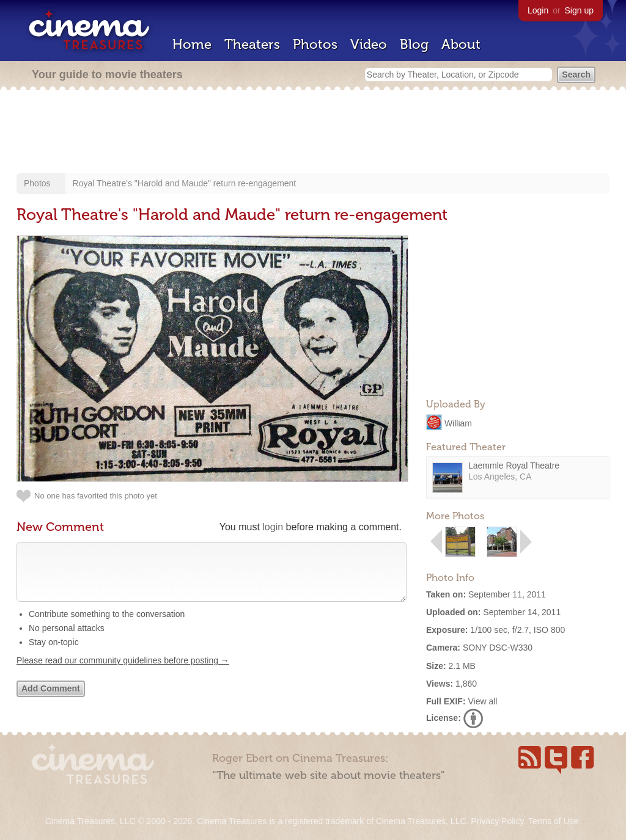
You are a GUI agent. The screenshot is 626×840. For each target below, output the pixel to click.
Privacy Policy (497, 821)
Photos (315, 44)
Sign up (579, 10)
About (461, 44)
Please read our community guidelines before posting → (123, 673)
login (273, 527)
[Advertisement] (313, 133)
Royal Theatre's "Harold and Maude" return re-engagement (185, 183)
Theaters (252, 44)
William (458, 423)
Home (192, 44)
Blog (414, 44)
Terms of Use (553, 821)
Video (369, 44)
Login (538, 10)
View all (482, 701)
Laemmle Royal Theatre (514, 466)
